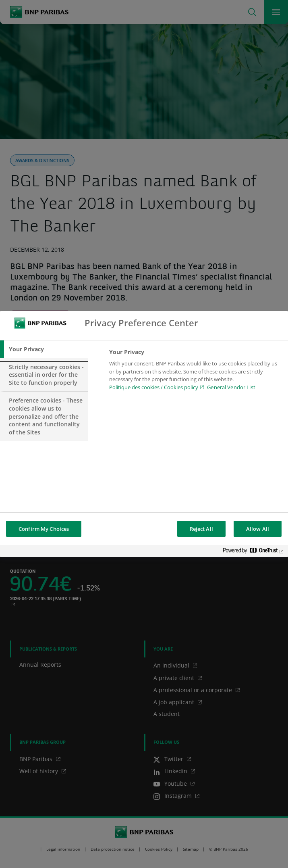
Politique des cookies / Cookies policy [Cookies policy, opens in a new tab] (154, 387)
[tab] (44, 349)
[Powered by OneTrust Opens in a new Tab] (253, 552)
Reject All (201, 529)
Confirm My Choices (44, 529)
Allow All (258, 529)
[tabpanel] (195, 372)
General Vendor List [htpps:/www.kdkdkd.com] (231, 387)
